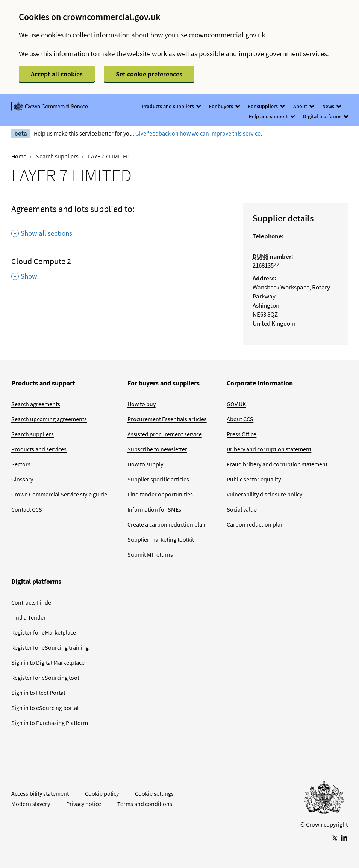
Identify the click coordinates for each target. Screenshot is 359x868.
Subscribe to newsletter (157, 449)
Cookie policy (102, 793)
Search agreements (36, 404)
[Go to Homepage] (324, 799)
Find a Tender (29, 617)
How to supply (145, 464)
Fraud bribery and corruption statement (277, 464)
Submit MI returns (150, 554)
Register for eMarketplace (44, 632)
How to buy (142, 404)
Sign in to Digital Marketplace (48, 662)
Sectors (21, 464)
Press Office (242, 434)
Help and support (271, 116)
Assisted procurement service (165, 434)
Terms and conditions (145, 804)
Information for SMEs (154, 509)
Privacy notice (84, 804)
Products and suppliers (171, 106)
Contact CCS (27, 509)
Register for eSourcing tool (45, 678)
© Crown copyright (324, 824)
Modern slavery (31, 804)
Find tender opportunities (160, 494)
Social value (242, 509)
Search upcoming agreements (49, 419)
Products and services (39, 449)
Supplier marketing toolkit (161, 539)
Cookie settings (154, 793)
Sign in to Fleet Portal (38, 693)
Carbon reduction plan (255, 524)
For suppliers (266, 106)
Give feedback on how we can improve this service (198, 133)
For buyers (224, 106)
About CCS (240, 419)
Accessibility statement (40, 793)
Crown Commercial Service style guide (59, 494)
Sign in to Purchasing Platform (50, 723)
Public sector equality (254, 479)
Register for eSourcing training (50, 647)
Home (19, 156)
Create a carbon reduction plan (167, 524)
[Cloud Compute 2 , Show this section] (122, 271)
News (331, 106)
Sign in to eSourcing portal (45, 708)
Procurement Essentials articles (167, 419)
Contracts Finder (32, 602)
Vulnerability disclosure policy (264, 494)
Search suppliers (57, 156)
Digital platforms (325, 116)
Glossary (22, 479)
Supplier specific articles (158, 479)
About (303, 106)
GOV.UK (236, 404)
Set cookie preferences (149, 74)
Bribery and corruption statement (269, 449)
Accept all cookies (57, 74)
